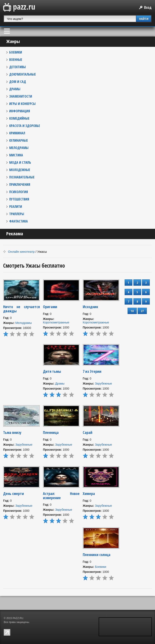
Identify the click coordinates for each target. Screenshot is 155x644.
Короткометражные (56, 322)
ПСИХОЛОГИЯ (19, 192)
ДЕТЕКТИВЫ (17, 67)
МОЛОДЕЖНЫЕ (20, 170)
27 (142, 311)
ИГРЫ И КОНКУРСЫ (22, 104)
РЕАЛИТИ (16, 207)
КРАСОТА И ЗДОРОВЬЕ (25, 126)
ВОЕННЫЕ (16, 60)
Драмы (60, 384)
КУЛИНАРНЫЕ (19, 140)
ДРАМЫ (15, 89)
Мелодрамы (23, 323)
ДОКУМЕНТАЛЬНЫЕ (23, 74)
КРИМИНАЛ (17, 133)
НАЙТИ (144, 19)
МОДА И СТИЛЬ (20, 162)
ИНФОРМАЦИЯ (20, 111)
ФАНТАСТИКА (19, 221)
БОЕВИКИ (16, 52)
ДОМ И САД (18, 82)
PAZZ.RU (18, 618)
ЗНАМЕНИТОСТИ (21, 96)
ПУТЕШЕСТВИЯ (19, 199)
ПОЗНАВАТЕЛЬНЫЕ (22, 177)
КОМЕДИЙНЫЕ (19, 118)
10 (132, 311)
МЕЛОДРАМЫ (19, 148)
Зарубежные (103, 384)
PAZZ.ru (19, 7)
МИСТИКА (16, 155)
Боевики (101, 567)
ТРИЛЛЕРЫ (17, 214)
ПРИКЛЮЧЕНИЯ (20, 185)
